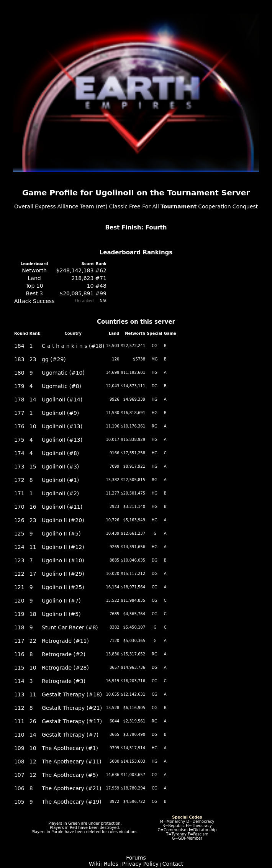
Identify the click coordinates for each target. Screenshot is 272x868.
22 (33, 641)
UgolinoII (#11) (62, 507)
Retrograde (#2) (64, 654)
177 (19, 413)
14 (33, 400)
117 (19, 641)
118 (19, 627)
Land (34, 278)
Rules (111, 864)
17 (33, 574)
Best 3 (34, 293)
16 (33, 507)
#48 (101, 286)
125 (19, 534)
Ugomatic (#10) (63, 373)
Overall (24, 206)
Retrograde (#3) (64, 681)
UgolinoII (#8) (60, 453)
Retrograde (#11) (65, 641)
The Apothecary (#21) (72, 788)
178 (19, 400)
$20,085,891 (76, 293)
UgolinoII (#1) (60, 480)
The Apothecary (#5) (70, 775)
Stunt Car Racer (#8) (70, 627)
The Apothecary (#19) (72, 802)
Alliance (68, 206)
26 (33, 721)
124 (19, 547)
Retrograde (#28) (65, 668)
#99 (101, 293)
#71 (101, 278)
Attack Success (34, 301)
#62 (101, 270)
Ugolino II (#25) (63, 587)
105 (19, 802)
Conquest (245, 206)
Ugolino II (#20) (63, 520)
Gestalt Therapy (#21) (72, 708)
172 (19, 480)
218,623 (82, 278)
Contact (173, 864)
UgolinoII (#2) (60, 493)
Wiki (94, 864)
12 (33, 762)
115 (19, 668)
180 (19, 373)
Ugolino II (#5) (61, 534)
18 (33, 614)
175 (19, 440)
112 (19, 708)
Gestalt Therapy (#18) (72, 694)
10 (90, 286)
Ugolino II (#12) (63, 547)
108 (19, 762)
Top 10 (34, 286)
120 (19, 601)
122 (19, 574)
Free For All (144, 206)
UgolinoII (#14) (62, 400)
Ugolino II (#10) (63, 560)
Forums (136, 858)
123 (19, 560)
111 (19, 721)
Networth (34, 270)
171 (19, 493)
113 (19, 694)
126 (19, 520)
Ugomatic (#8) (61, 386)
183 (19, 359)
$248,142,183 (75, 270)
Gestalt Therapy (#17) (72, 721)
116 (19, 654)
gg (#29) (54, 359)
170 (19, 507)
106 (19, 788)
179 (19, 386)
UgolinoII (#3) (60, 467)
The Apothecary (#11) (72, 762)
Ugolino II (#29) (63, 574)
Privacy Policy (140, 864)
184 (19, 346)
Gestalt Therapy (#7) (70, 735)
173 (19, 467)
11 (33, 547)
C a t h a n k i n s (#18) (73, 346)
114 (19, 681)
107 (19, 775)
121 (19, 587)
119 (19, 614)
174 (19, 453)
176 (19, 426)
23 (33, 359)
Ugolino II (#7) (61, 601)
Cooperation (215, 206)
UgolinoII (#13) (62, 426)
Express (45, 206)
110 (19, 735)
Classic (118, 206)
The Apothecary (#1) (70, 748)
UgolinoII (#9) (60, 413)
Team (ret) (94, 206)
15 (33, 467)
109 (19, 748)
